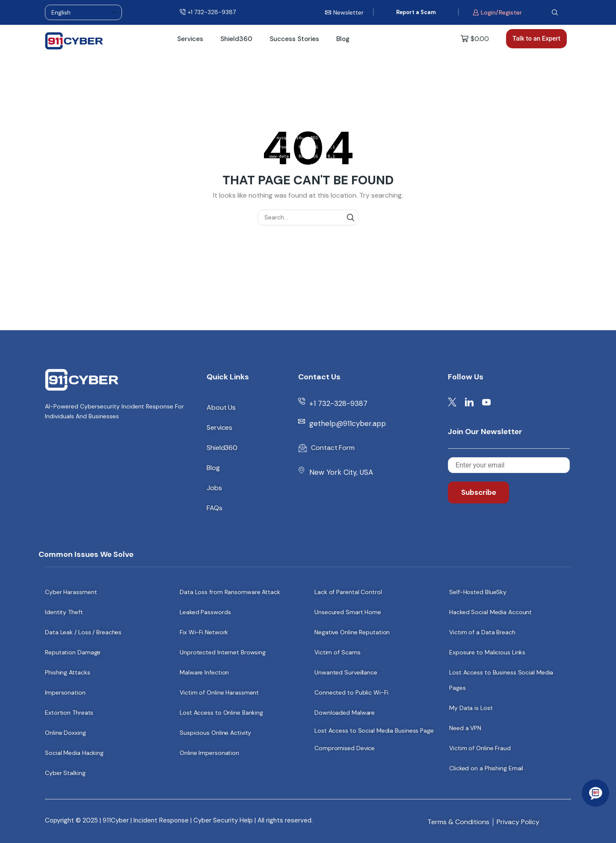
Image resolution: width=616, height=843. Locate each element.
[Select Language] (83, 13)
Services (190, 39)
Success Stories (294, 39)
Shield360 (236, 39)
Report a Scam (416, 12)
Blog (343, 39)
